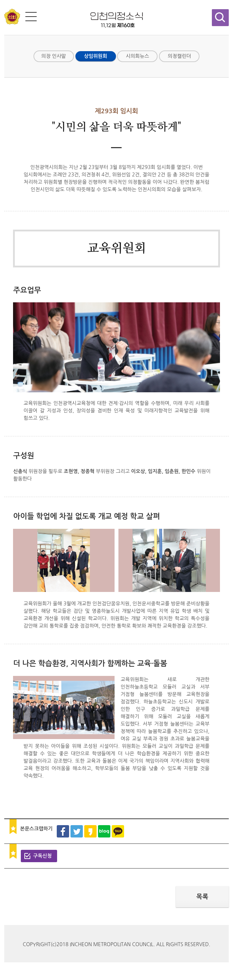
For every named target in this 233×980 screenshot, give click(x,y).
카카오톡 (118, 831)
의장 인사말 (54, 56)
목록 (202, 897)
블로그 (104, 831)
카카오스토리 (90, 831)
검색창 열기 (220, 18)
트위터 (77, 831)
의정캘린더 (179, 56)
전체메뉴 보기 (31, 17)
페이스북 (63, 831)
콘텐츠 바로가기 (17, 0)
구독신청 (42, 856)
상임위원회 (96, 56)
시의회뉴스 (137, 56)
